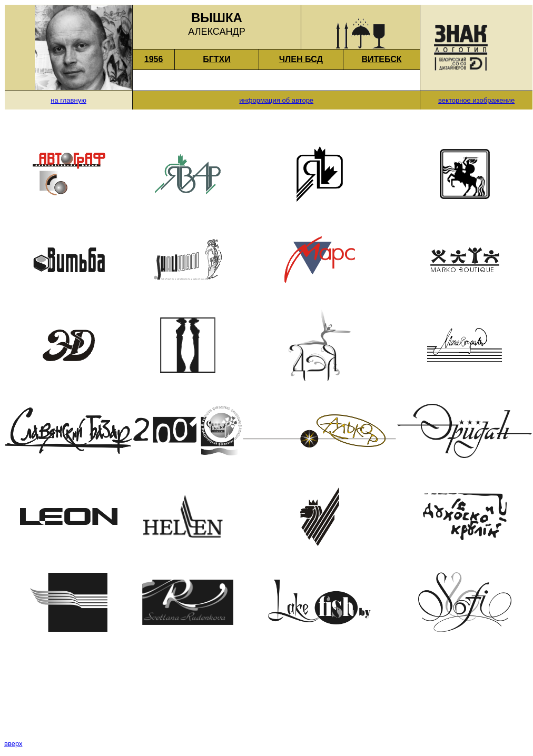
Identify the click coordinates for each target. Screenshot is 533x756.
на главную (68, 100)
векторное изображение (476, 100)
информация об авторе (276, 100)
